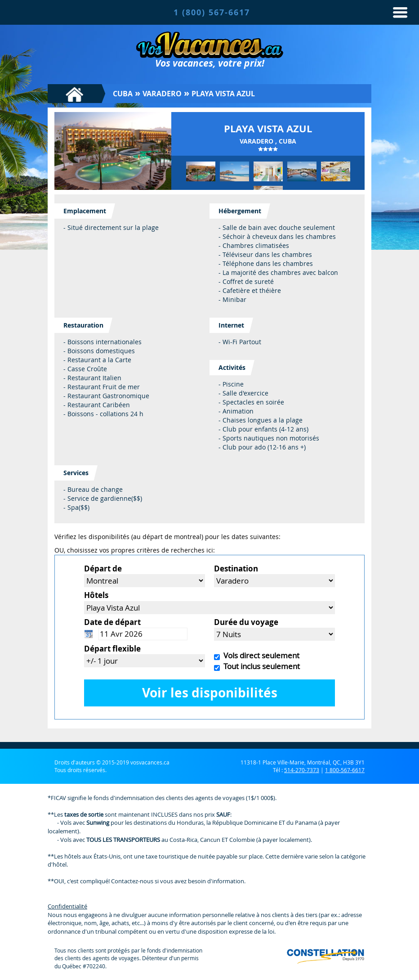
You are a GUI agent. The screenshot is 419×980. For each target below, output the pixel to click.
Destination (236, 569)
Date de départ (112, 622)
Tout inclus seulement (260, 666)
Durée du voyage (246, 622)
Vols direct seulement (260, 655)
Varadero (162, 94)
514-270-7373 (302, 770)
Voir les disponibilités (210, 693)
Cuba (123, 94)
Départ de (103, 569)
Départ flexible (112, 649)
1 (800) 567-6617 (212, 12)
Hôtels (96, 595)
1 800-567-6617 (345, 770)
